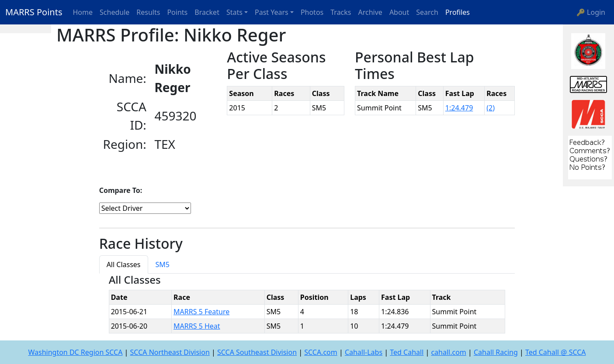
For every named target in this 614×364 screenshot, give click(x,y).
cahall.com (448, 352)
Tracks (341, 12)
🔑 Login (591, 12)
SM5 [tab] (163, 264)
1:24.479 (459, 108)
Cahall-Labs (364, 352)
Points (177, 12)
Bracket (207, 12)
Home (83, 12)
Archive (370, 12)
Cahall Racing (496, 352)
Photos (312, 12)
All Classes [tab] (124, 264)
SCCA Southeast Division (257, 352)
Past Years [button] (272, 12)
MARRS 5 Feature (201, 312)
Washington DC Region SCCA (75, 352)
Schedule (114, 12)
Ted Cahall (407, 352)
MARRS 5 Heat (197, 326)
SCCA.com (321, 352)
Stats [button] (234, 12)
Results (148, 12)
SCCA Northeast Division (170, 352)
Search (427, 12)
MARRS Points (34, 12)
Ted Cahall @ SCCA (556, 352)
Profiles (458, 12)
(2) (491, 108)
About (399, 12)
